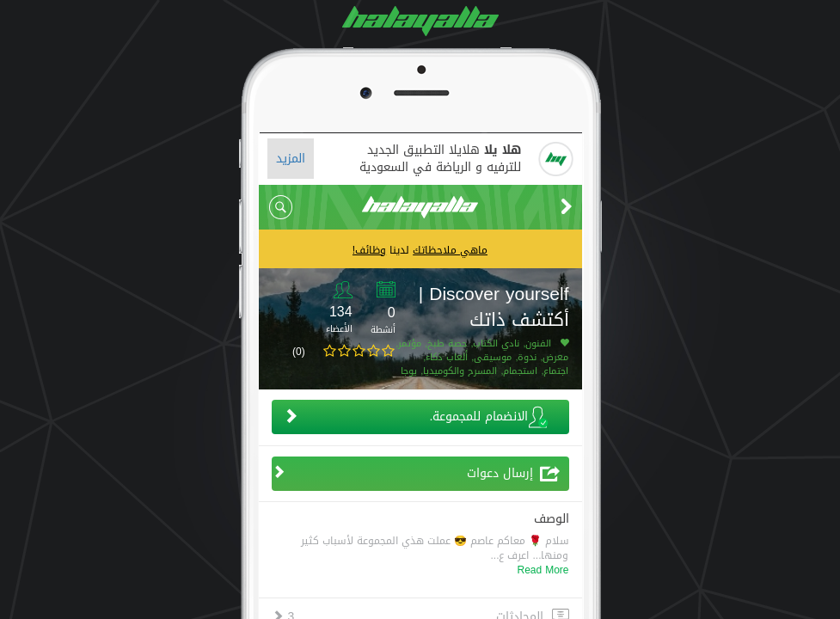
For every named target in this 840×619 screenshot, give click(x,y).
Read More (543, 570)
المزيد (291, 159)
